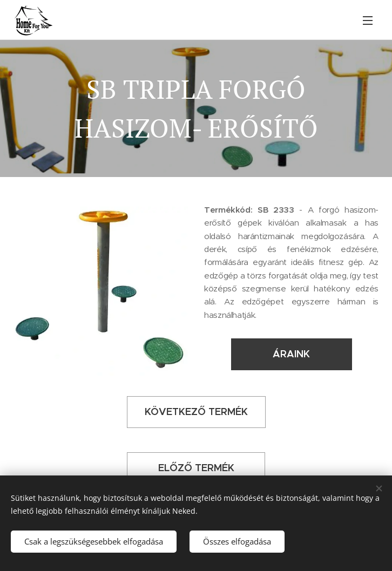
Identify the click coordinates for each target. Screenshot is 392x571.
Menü (368, 21)
